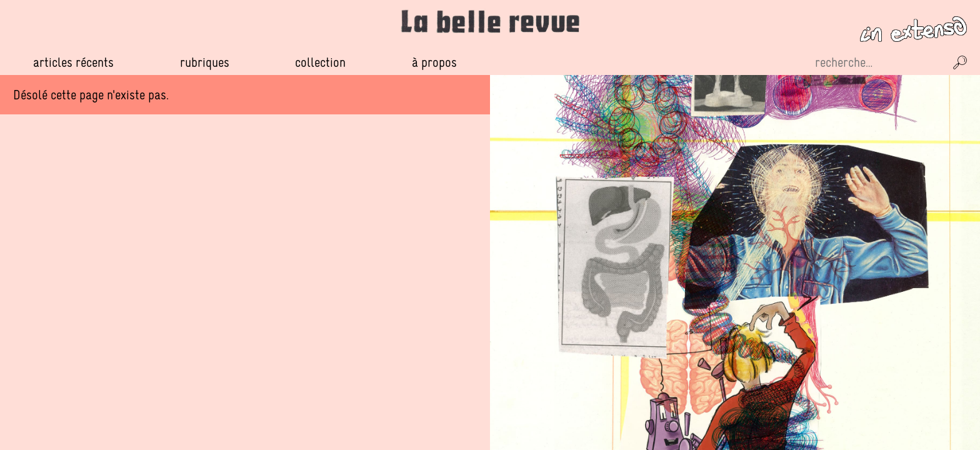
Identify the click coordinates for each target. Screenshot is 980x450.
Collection (320, 62)
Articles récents (73, 62)
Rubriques (205, 62)
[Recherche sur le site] (879, 62)
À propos (434, 62)
